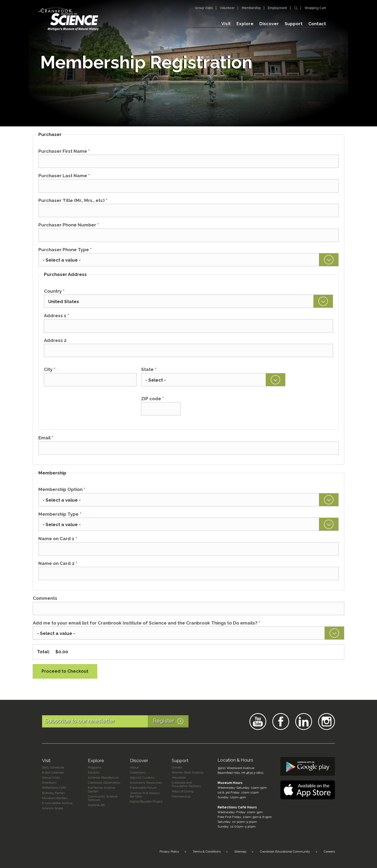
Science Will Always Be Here (145, 795)
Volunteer (227, 8)
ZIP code (152, 399)
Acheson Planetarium (103, 778)
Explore (245, 24)
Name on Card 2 (58, 563)
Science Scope (53, 808)
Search (296, 8)
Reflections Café (54, 788)
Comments (45, 598)
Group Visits (204, 8)
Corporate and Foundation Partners (186, 784)
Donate (177, 767)
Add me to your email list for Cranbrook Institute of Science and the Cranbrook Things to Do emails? (146, 623)
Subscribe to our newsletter (117, 721)
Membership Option (62, 489)
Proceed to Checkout (65, 671)
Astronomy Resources (146, 783)
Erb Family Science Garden (102, 789)
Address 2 (55, 340)
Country (54, 291)
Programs (95, 767)
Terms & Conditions (207, 852)
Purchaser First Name (64, 151)
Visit (226, 24)
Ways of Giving (183, 791)
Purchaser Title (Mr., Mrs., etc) (73, 200)
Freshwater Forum (143, 788)
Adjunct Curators (142, 778)
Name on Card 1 (58, 539)
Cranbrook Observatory (104, 783)
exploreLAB (96, 805)
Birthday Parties (54, 793)
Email (46, 438)
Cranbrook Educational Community (285, 852)
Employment (277, 8)
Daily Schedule (53, 767)
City (50, 369)
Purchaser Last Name (64, 176)
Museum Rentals (55, 798)
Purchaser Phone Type (65, 250)
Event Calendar (53, 772)
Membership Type (60, 514)
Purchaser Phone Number (69, 225)
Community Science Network (103, 798)
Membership (251, 8)
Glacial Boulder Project (146, 801)
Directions (49, 783)
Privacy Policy (169, 852)
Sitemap (240, 852)
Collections (138, 772)
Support (294, 24)
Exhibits (94, 772)
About (134, 767)
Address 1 (56, 316)
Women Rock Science (188, 772)
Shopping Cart (315, 8)
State (149, 369)
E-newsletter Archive (57, 803)
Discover (269, 24)
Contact (317, 24)
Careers (329, 852)
